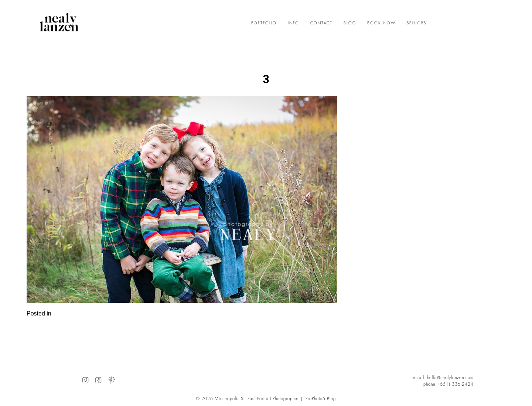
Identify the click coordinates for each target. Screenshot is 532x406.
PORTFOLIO (264, 23)
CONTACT (321, 23)
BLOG (350, 23)
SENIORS (417, 23)
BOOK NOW (381, 23)
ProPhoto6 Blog (321, 399)
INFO (294, 23)
